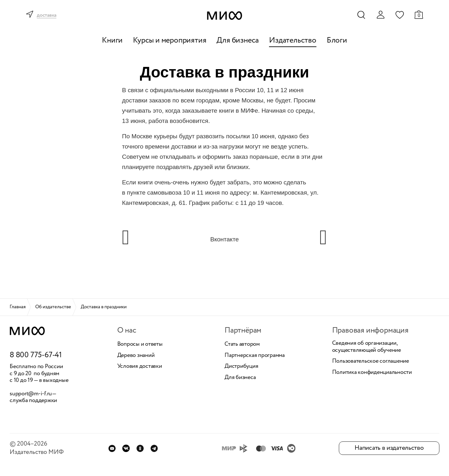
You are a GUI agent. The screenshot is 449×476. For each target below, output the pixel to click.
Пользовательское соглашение (371, 361)
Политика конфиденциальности (372, 373)
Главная (18, 307)
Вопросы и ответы (140, 344)
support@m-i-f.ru (31, 394)
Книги (112, 40)
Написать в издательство (389, 448)
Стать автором (242, 344)
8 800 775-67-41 (36, 355)
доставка (47, 16)
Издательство (293, 40)
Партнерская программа (255, 356)
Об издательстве (53, 307)
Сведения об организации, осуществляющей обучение (367, 347)
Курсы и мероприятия (170, 40)
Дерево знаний (136, 356)
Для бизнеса (238, 40)
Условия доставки (140, 367)
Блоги (337, 40)
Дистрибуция (241, 367)
